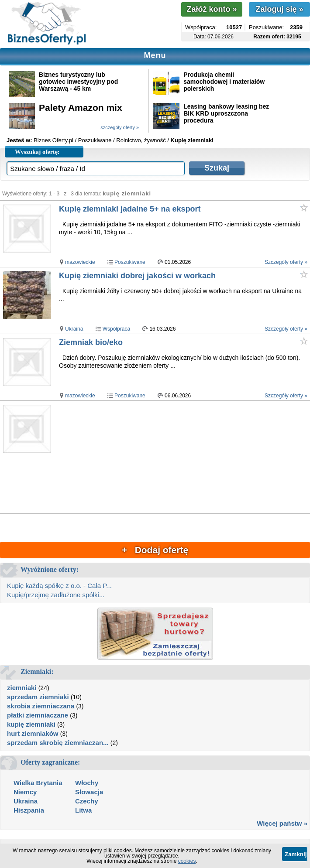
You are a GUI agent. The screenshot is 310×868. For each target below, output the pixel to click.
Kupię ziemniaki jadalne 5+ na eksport (130, 209)
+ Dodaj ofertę (155, 550)
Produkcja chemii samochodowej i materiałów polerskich (224, 82)
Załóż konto (212, 9)
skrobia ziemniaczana (41, 706)
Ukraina (74, 329)
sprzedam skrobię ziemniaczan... (58, 743)
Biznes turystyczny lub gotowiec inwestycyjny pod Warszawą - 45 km (78, 82)
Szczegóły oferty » (286, 262)
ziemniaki (22, 688)
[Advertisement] (184, 458)
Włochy (87, 783)
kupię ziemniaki (31, 724)
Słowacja (89, 792)
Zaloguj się (279, 9)
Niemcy (25, 792)
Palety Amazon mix (81, 108)
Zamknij (296, 854)
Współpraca (116, 329)
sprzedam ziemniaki (38, 697)
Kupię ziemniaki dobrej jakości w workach (137, 276)
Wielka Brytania (38, 783)
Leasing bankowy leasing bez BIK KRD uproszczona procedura (226, 113)
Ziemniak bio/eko (91, 342)
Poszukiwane (130, 262)
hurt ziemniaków (33, 733)
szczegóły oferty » (120, 127)
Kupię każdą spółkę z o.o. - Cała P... (59, 586)
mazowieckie (80, 262)
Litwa (83, 810)
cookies (187, 861)
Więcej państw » (282, 823)
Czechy (87, 801)
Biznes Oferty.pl (53, 140)
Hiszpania (29, 810)
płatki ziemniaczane (38, 715)
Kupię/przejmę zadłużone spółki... (56, 595)
